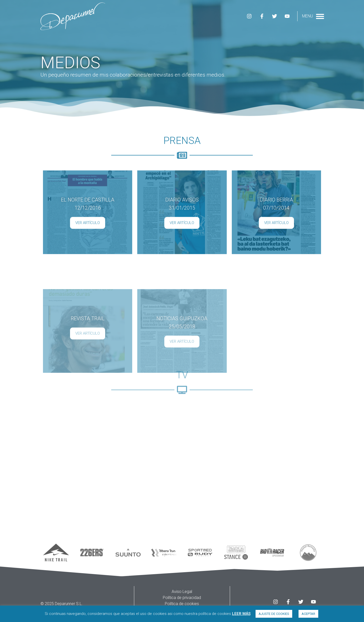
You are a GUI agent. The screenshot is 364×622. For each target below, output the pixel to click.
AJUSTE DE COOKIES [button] (274, 614)
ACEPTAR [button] (308, 614)
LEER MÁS (241, 614)
